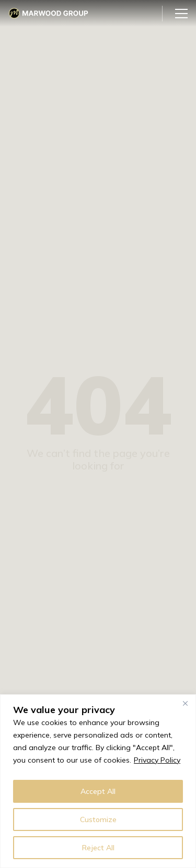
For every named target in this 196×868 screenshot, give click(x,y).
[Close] (185, 703)
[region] (98, 781)
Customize (98, 819)
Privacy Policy (157, 760)
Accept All (98, 791)
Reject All (98, 848)
